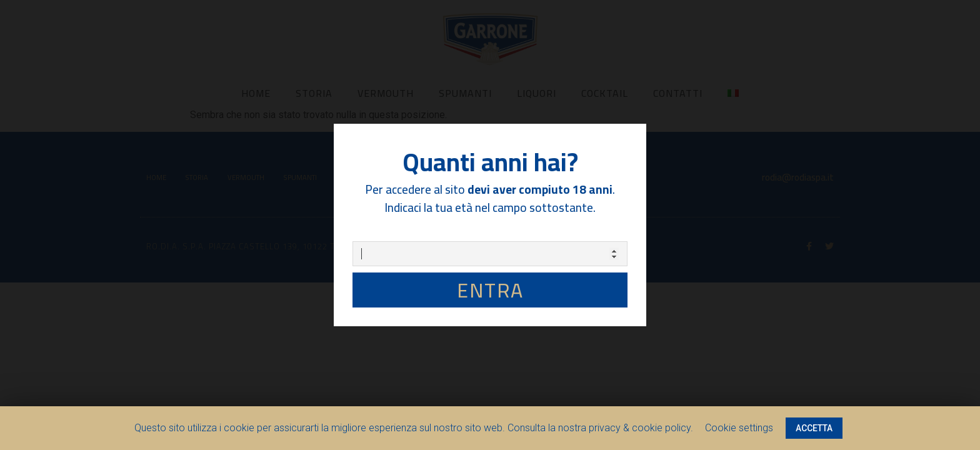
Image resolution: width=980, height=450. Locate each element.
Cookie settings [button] (739, 428)
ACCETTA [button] (814, 428)
